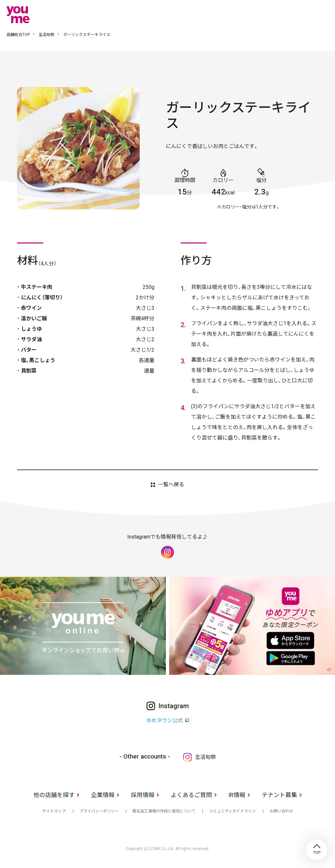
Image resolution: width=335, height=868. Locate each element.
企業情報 (103, 795)
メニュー (324, 14)
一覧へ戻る (171, 485)
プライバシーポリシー (99, 811)
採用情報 (143, 795)
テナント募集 (279, 795)
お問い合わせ (281, 811)
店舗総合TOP (18, 35)
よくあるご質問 (191, 795)
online (304, 14)
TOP (317, 850)
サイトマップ (54, 811)
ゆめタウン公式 (165, 720)
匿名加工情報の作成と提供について (164, 811)
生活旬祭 (46, 35)
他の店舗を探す (54, 795)
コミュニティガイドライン (232, 811)
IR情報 (237, 795)
